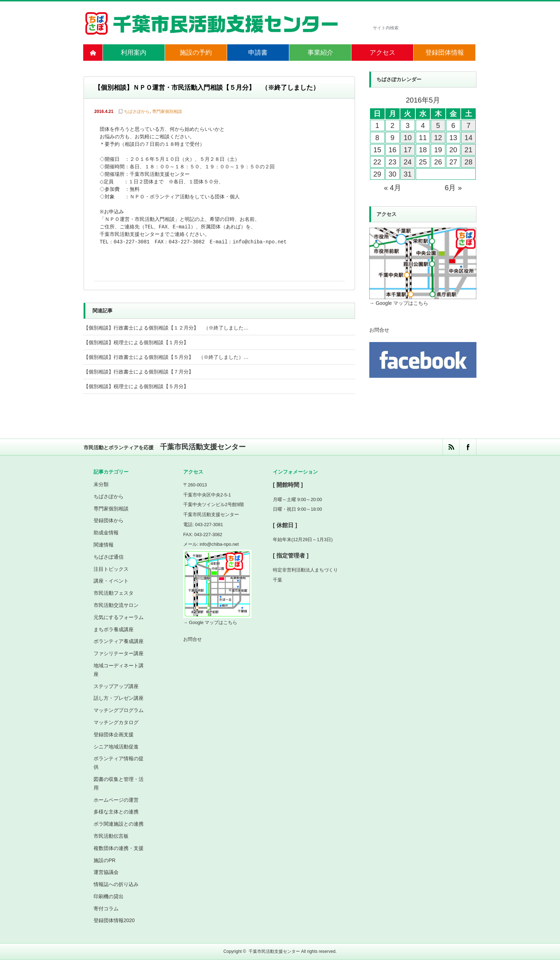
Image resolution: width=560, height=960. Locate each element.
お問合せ (379, 330)
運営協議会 (106, 872)
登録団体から (109, 520)
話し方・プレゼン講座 (119, 698)
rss (451, 447)
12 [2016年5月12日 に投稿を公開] (438, 138)
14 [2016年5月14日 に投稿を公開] (469, 138)
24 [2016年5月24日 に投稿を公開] (407, 162)
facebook (468, 447)
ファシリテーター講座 (119, 653)
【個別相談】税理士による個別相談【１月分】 (136, 342)
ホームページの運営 (116, 800)
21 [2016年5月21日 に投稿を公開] (469, 150)
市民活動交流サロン (116, 605)
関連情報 (104, 545)
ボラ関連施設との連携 (119, 824)
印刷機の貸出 (109, 896)
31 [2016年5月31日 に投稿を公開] (407, 174)
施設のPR (104, 860)
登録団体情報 (445, 53)
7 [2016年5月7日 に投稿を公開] (468, 125)
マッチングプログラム (119, 710)
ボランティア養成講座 (119, 641)
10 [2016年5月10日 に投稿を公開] (407, 138)
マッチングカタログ (116, 722)
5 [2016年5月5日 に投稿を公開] (438, 125)
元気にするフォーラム (119, 617)
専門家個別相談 (167, 112)
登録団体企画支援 (114, 734)
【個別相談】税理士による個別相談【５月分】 (136, 386)
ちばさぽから (137, 112)
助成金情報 (106, 533)
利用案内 (134, 53)
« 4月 (392, 188)
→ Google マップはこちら (399, 303)
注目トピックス (111, 569)
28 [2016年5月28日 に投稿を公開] (469, 162)
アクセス (382, 53)
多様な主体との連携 (116, 812)
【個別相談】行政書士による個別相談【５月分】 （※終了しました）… (166, 357)
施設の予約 (196, 53)
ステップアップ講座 (116, 686)
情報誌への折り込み (116, 884)
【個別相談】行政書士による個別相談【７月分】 (139, 372)
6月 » (453, 188)
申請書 (258, 53)
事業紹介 (320, 53)
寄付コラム (106, 909)
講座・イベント (111, 581)
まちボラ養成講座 (114, 629)
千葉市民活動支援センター (274, 951)
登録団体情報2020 (114, 920)
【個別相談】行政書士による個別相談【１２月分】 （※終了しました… (166, 328)
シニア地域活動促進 (116, 747)
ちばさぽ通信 (109, 557)
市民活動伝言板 (111, 836)
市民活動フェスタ (114, 593)
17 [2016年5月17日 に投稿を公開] (407, 150)
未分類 (101, 484)
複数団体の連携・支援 (119, 848)
